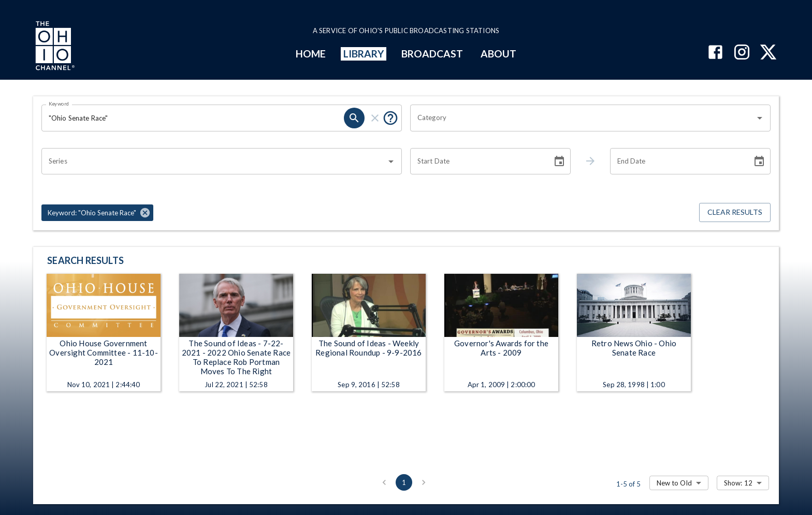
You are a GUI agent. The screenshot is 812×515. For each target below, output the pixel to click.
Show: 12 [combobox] (738, 483)
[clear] (375, 118)
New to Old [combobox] (674, 483)
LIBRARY (364, 54)
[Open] (760, 118)
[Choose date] (559, 161)
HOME (311, 54)
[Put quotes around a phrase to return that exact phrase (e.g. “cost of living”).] (390, 118)
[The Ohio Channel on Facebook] (715, 53)
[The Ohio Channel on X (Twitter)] (768, 53)
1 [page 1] (404, 482)
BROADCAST (432, 54)
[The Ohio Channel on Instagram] (742, 53)
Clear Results (735, 212)
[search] (354, 118)
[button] (97, 213)
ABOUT (498, 54)
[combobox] (583, 118)
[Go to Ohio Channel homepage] (54, 47)
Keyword (59, 104)
